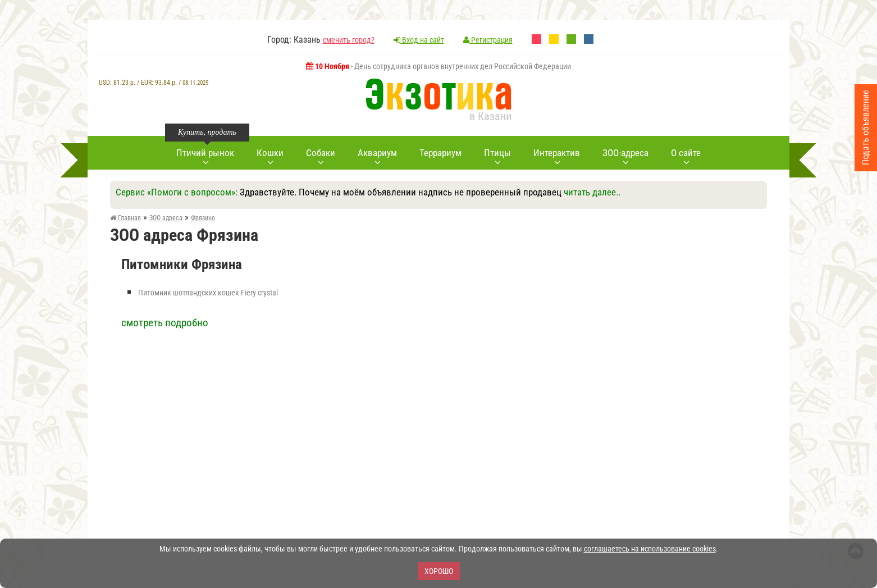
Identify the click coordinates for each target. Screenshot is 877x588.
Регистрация (488, 40)
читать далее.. (592, 192)
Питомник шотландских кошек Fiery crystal (208, 293)
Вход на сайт (419, 40)
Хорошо (439, 571)
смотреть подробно (165, 323)
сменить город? (349, 40)
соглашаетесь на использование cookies (650, 549)
